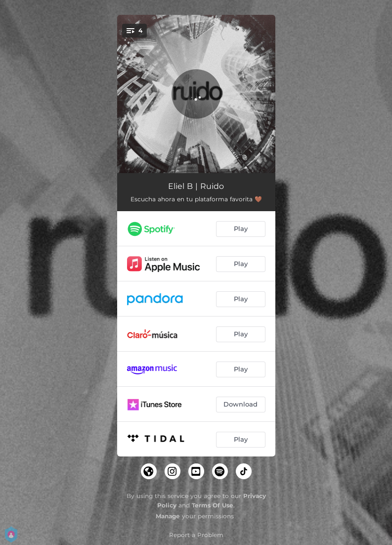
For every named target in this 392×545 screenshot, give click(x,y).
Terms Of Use (213, 505)
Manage (168, 516)
